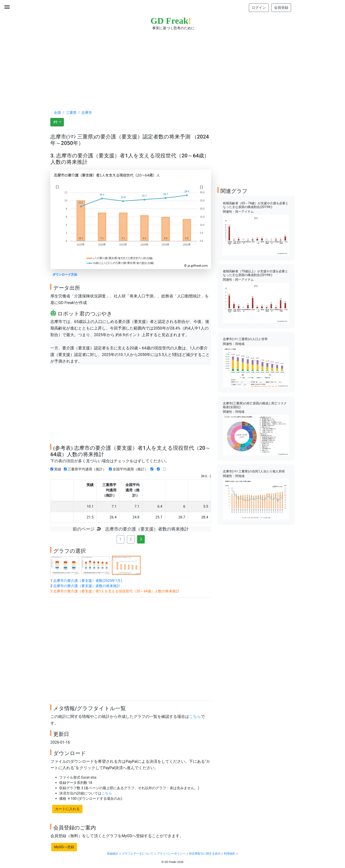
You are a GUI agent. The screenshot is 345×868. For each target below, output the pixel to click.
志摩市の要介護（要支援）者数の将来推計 (87, 586)
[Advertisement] (172, 66)
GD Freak (171, 21)
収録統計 (113, 854)
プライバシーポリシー (171, 854)
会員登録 (281, 8)
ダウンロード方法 (65, 275)
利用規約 (229, 854)
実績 (57, 469)
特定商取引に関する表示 (205, 854)
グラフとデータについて (138, 854)
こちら (195, 717)
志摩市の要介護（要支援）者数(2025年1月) (88, 581)
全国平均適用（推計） (129, 469)
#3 (56, 122)
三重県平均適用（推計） (86, 469)
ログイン (259, 8)
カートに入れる (67, 809)
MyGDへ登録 (64, 847)
